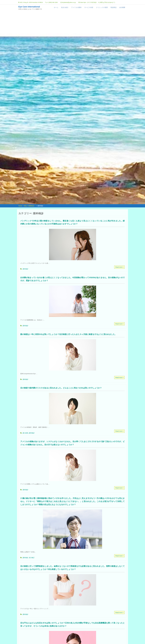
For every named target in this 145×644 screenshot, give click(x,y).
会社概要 (122, 7)
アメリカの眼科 (76, 7)
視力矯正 (32, 551)
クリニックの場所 (102, 7)
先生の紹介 (65, 7)
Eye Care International (29, 7)
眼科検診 (25, 267)
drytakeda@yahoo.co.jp (69, 2)
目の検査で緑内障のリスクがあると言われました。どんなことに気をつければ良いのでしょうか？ (71, 385)
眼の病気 (25, 428)
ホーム (56, 7)
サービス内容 (89, 7)
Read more (119, 267)
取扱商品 (114, 7)
